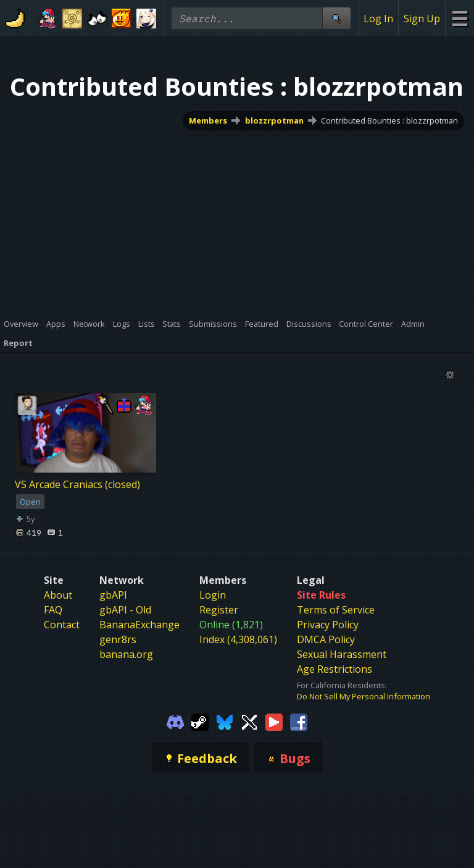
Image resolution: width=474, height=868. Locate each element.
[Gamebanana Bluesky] (225, 722)
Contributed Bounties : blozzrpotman (389, 120)
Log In (378, 19)
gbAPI (113, 595)
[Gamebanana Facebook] (299, 722)
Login (213, 595)
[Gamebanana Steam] (200, 722)
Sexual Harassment (342, 654)
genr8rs (118, 639)
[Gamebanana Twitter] (249, 722)
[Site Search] (336, 18)
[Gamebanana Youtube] (274, 722)
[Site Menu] (459, 18)
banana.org (126, 654)
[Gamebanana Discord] (175, 722)
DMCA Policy (326, 639)
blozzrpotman (274, 120)
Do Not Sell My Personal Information (364, 696)
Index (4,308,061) (238, 639)
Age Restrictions (335, 669)
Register (219, 610)
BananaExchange (139, 625)
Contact (62, 625)
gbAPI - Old (125, 610)
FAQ (53, 610)
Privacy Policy (328, 625)
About (58, 595)
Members (208, 120)
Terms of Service (336, 610)
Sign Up (422, 19)
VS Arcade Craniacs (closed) (77, 484)
